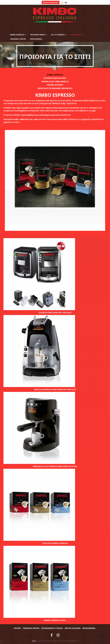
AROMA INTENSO (55, 85)
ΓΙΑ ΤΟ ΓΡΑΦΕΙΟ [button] (59, 35)
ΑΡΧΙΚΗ (17, 628)
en (66, 3)
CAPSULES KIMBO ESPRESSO (55, 543)
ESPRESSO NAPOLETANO (55, 78)
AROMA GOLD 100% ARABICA (55, 81)
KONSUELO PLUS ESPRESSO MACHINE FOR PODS (55, 466)
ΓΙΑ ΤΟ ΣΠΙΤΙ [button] (77, 35)
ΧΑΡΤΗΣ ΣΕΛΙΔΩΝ (73, 628)
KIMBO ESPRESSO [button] (18, 35)
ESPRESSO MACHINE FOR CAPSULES (55, 313)
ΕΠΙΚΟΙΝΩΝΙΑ (36, 39)
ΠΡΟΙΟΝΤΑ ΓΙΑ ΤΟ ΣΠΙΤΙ (55, 57)
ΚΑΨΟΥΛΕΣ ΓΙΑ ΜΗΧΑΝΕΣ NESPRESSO (55, 88)
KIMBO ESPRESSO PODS (55, 620)
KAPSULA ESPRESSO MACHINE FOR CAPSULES (55, 389)
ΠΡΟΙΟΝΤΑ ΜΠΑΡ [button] (38, 35)
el (62, 3)
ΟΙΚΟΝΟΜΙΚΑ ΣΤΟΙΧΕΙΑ (52, 628)
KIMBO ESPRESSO (55, 75)
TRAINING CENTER (18, 39)
